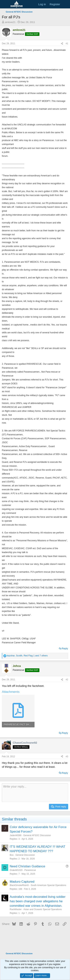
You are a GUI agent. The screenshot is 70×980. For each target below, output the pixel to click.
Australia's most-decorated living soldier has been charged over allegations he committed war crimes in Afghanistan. (38, 901)
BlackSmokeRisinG (19, 885)
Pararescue (30, 870)
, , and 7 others (27, 656)
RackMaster (16, 909)
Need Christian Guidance (27, 866)
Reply (65, 648)
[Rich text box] (35, 793)
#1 (67, 44)
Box (12, 855)
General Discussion (25, 855)
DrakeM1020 (16, 870)
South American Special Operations (48, 885)
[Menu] (5, 4)
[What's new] (66, 4)
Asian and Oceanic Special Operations (42, 909)
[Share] (62, 44)
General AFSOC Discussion (37, 835)
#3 (67, 757)
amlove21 (10, 22)
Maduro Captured (22, 882)
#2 (67, 680)
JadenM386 (16, 835)
